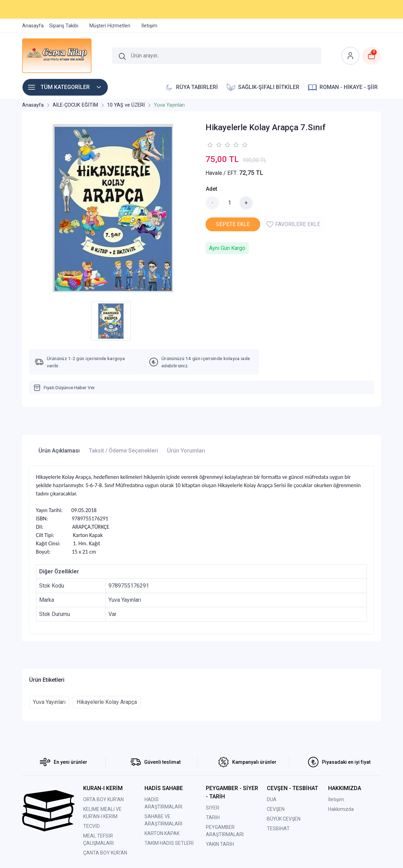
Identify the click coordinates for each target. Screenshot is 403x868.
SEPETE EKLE (233, 224)
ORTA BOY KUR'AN (103, 799)
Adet (212, 189)
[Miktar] (229, 203)
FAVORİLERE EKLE (293, 224)
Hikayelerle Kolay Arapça (107, 702)
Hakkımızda (341, 809)
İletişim (336, 799)
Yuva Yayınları (49, 702)
